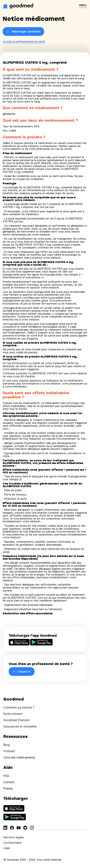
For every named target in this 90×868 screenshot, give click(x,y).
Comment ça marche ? (19, 707)
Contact (9, 782)
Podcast (9, 751)
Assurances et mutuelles (20, 726)
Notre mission (13, 714)
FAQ (6, 776)
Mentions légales (14, 837)
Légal (7, 848)
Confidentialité (12, 843)
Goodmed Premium (17, 720)
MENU (83, 5)
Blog (6, 745)
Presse (8, 788)
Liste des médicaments (19, 757)
